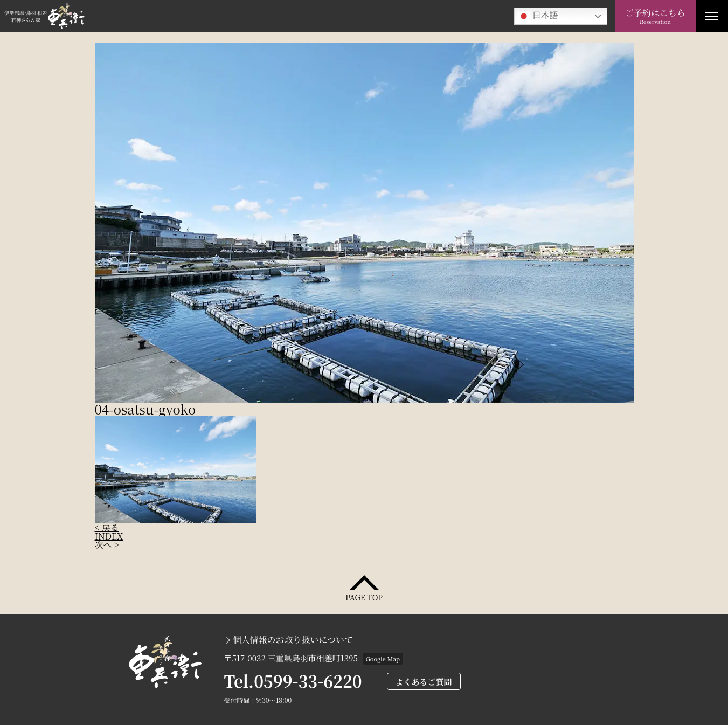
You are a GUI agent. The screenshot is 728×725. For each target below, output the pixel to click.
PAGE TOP (364, 596)
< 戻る (107, 527)
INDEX (109, 536)
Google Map (383, 659)
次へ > (107, 545)
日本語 (538, 16)
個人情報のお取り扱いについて (293, 640)
